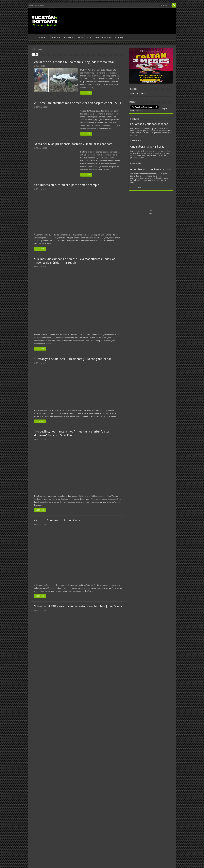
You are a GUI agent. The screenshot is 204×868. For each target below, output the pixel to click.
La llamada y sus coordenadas (149, 124)
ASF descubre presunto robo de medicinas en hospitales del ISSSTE (78, 103)
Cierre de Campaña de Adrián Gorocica (59, 520)
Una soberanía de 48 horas (147, 147)
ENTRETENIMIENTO (103, 37)
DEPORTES (69, 37)
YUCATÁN (56, 37)
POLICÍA (79, 37)
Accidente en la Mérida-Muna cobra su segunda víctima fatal (74, 62)
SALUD (89, 37)
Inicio (34, 49)
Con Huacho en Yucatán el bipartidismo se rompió (67, 185)
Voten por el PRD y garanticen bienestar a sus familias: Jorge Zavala (78, 606)
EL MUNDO (43, 37)
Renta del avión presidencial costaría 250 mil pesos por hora (73, 144)
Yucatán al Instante (138, 93)
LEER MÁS (86, 93)
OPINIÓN (119, 37)
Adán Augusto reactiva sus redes (151, 169)
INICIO (33, 37)
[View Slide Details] (151, 66)
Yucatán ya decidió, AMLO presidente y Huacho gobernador (73, 359)
